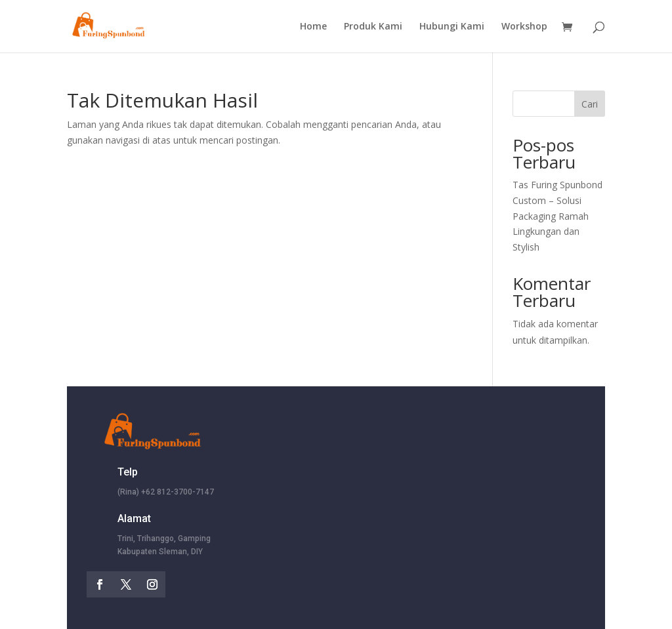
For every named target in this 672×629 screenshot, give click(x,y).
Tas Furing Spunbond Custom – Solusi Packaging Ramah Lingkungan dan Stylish (557, 216)
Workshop (524, 27)
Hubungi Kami (452, 27)
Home (313, 27)
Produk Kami (373, 27)
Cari (590, 104)
